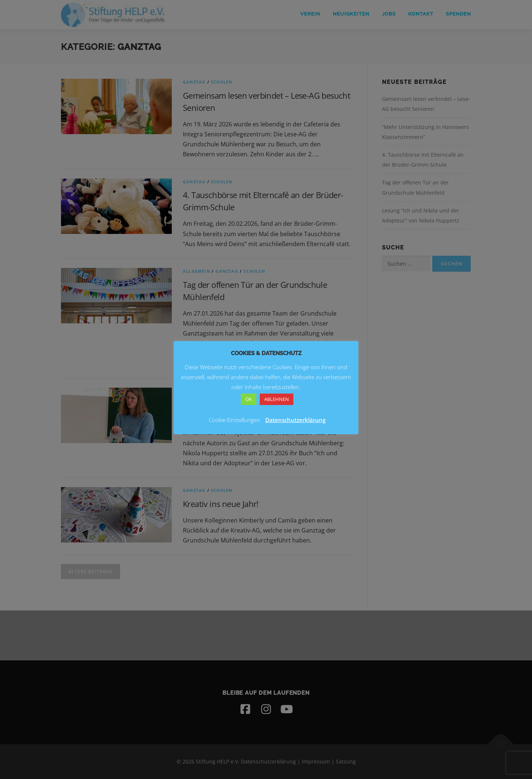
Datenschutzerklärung (295, 420)
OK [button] (249, 399)
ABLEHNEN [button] (277, 399)
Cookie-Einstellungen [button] (234, 420)
